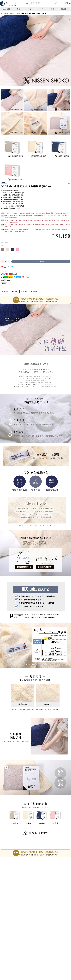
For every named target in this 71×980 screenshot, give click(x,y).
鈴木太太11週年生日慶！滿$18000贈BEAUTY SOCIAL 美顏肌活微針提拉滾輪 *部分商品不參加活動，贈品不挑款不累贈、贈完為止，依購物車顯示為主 (37, 230)
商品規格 (15, 292)
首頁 (2, 13)
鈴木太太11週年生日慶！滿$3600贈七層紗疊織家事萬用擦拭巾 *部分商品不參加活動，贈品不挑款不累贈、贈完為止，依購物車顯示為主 (37, 217)
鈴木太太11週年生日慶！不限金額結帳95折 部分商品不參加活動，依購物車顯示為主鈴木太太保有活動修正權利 (36, 213)
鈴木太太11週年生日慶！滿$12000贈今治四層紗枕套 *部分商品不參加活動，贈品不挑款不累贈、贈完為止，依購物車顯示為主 (37, 226)
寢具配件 (12, 13)
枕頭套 (19, 13)
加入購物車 (41, 262)
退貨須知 (34, 292)
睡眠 (6, 13)
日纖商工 (4, 183)
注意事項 (24, 292)
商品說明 (5, 292)
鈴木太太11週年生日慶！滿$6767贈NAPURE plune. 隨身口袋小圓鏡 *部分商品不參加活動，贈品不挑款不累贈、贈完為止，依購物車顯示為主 (37, 221)
